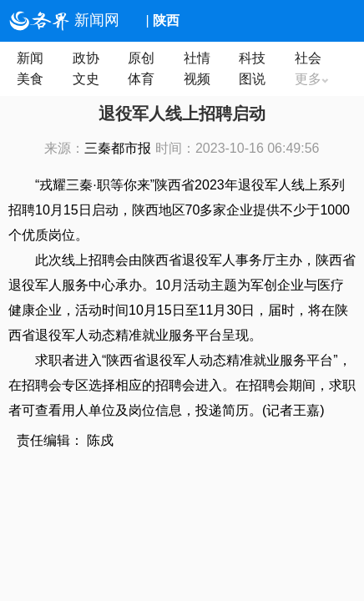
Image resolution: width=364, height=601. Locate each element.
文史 (86, 79)
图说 (252, 79)
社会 (308, 58)
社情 (197, 58)
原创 (141, 58)
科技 (252, 58)
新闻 (30, 58)
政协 (86, 58)
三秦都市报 (118, 148)
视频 (197, 79)
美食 (30, 79)
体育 (141, 79)
